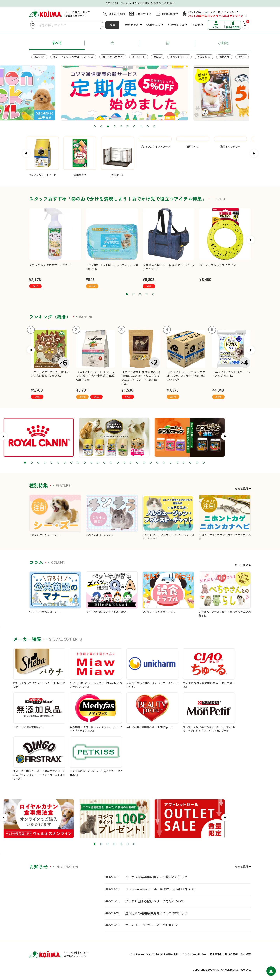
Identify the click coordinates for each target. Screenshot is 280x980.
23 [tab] (196, 463)
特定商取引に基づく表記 (224, 954)
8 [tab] (157, 127)
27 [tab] (223, 463)
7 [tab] (150, 127)
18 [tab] (163, 463)
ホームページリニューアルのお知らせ (152, 925)
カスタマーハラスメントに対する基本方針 (154, 954)
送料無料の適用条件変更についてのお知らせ (156, 913)
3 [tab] (123, 127)
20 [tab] (176, 463)
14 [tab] (137, 463)
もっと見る (242, 488)
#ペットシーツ (179, 57)
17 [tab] (157, 463)
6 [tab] (143, 127)
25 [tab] (209, 463)
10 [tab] (170, 127)
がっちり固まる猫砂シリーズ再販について (155, 901)
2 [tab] (117, 127)
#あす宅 (39, 57)
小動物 (223, 43)
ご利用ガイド (143, 14)
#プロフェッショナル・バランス (73, 57)
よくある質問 (117, 14)
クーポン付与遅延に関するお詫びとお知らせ (156, 877)
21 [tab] (183, 463)
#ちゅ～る (139, 57)
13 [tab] (130, 463)
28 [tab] (229, 463)
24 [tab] (203, 463)
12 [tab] (123, 463)
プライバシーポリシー (194, 954)
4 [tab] (130, 127)
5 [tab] (137, 127)
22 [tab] (190, 463)
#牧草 (242, 57)
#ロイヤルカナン (113, 57)
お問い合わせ (170, 14)
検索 (112, 25)
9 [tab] (163, 127)
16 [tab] (150, 463)
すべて (57, 43)
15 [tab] (143, 463)
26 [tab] (216, 463)
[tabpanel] (120, 93)
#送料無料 (204, 57)
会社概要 (246, 954)
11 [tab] (117, 463)
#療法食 (224, 57)
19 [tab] (170, 463)
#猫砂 (158, 57)
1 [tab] (110, 127)
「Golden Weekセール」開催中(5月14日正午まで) (160, 889)
